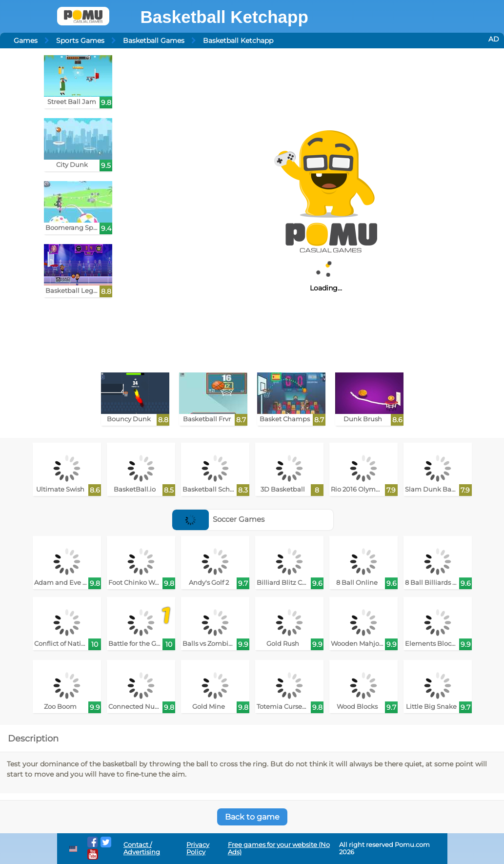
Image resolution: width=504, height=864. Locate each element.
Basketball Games (154, 41)
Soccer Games (219, 519)
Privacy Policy (198, 848)
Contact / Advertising (142, 848)
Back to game (252, 817)
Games (26, 41)
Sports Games (80, 41)
